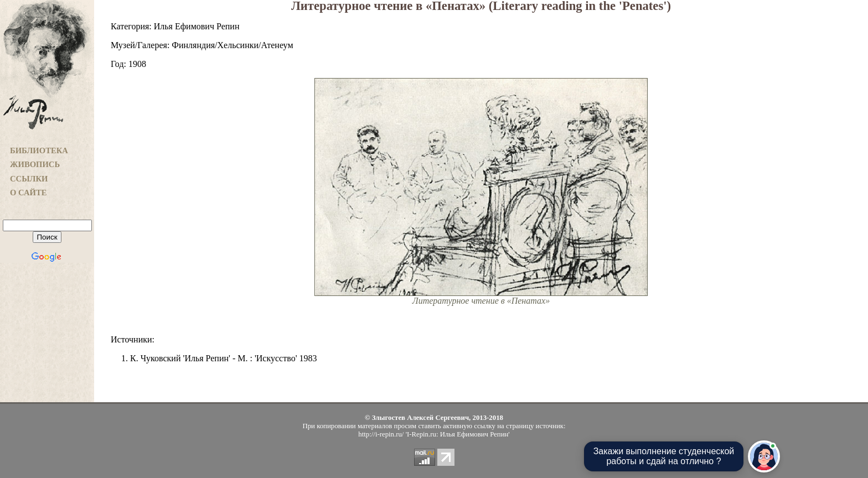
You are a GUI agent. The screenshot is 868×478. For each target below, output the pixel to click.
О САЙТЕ (28, 193)
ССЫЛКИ (29, 179)
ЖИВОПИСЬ (35, 164)
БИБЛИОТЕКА (39, 150)
